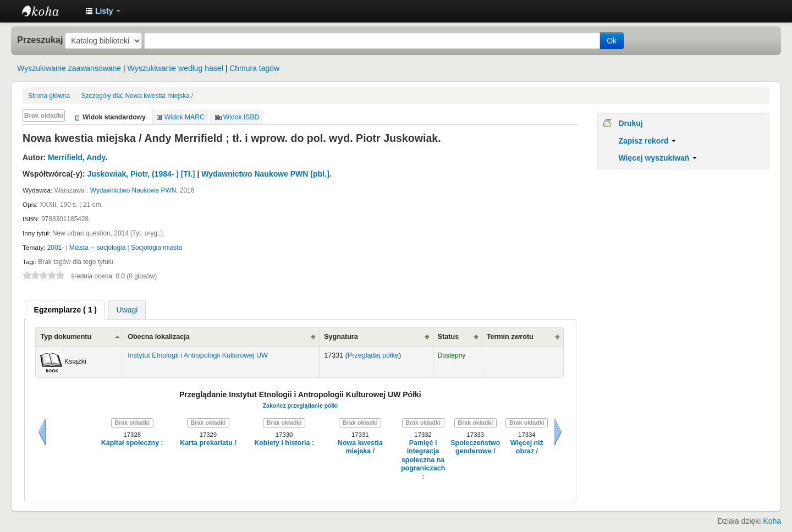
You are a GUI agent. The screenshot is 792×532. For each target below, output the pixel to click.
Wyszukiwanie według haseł (175, 68)
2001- (56, 248)
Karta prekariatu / (208, 443)
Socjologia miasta (156, 248)
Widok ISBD (241, 117)
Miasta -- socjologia (97, 248)
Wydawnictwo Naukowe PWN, (134, 190)
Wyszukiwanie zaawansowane (69, 68)
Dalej (558, 432)
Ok (612, 41)
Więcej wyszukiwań (658, 158)
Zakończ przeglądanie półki (301, 405)
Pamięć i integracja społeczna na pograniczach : (423, 460)
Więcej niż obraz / (527, 447)
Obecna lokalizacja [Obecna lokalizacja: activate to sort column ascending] (159, 337)
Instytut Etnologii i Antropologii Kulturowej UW (50, 11)
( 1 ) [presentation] (65, 310)
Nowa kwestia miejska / (137, 96)
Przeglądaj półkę (373, 355)
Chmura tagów (254, 68)
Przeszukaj (40, 40)
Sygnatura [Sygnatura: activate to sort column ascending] (341, 337)
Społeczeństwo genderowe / (475, 447)
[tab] (65, 310)
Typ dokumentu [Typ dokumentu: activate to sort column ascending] (66, 337)
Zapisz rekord (647, 141)
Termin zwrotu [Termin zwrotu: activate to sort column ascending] (510, 337)
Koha (772, 521)
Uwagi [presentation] (127, 310)
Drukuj (630, 123)
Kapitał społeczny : (132, 443)
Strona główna (49, 96)
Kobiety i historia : (284, 443)
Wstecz (42, 432)
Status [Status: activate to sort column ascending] (449, 337)
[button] (103, 11)
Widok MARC (185, 117)
